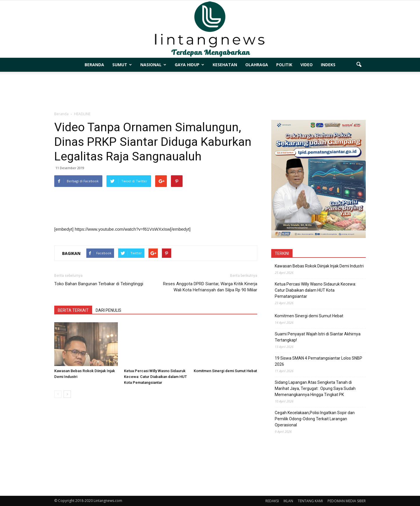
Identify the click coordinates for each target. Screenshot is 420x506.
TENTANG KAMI (310, 501)
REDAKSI (272, 501)
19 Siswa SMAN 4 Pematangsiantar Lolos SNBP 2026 (318, 361)
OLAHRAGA (257, 65)
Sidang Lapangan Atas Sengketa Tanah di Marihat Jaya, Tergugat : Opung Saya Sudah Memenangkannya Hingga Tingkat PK (315, 388)
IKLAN (288, 501)
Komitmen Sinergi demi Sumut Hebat (225, 371)
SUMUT (122, 65)
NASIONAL (153, 65)
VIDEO (307, 65)
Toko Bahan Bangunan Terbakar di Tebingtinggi (99, 284)
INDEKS (328, 65)
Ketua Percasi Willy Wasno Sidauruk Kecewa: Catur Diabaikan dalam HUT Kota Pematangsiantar (155, 377)
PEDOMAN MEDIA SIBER (347, 501)
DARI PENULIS (108, 310)
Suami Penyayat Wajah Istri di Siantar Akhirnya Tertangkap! (318, 337)
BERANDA (94, 65)
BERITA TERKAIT (73, 310)
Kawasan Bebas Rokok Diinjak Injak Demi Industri (319, 266)
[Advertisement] (210, 92)
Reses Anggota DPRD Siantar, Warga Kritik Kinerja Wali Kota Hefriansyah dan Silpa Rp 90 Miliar (210, 287)
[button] (359, 65)
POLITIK (284, 65)
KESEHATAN (225, 65)
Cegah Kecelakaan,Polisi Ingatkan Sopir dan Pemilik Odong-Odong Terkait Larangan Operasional (315, 419)
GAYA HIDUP (189, 65)
